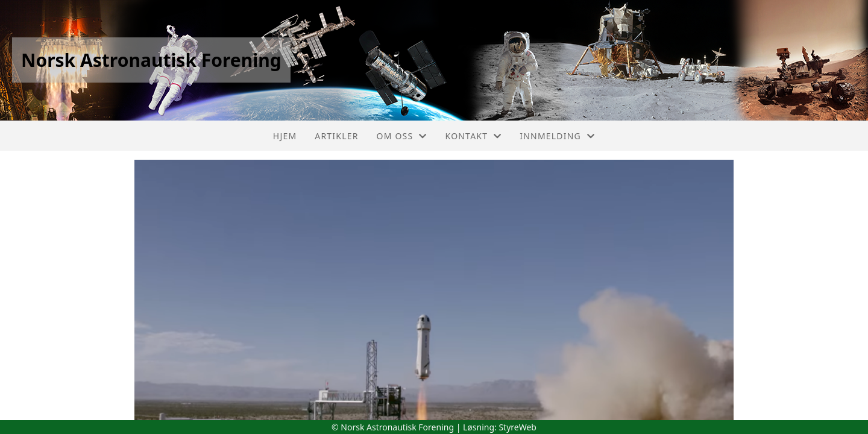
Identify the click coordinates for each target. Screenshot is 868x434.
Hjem (285, 136)
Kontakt (474, 136)
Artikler (336, 136)
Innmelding (557, 136)
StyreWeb (517, 427)
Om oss (402, 136)
